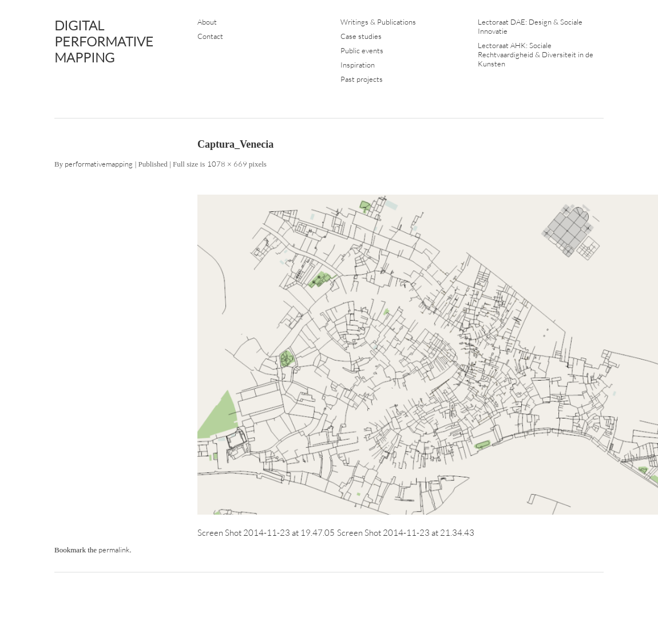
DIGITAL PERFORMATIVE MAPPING (104, 41)
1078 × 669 (227, 164)
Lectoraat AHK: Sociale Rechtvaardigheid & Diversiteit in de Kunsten (536, 54)
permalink (114, 550)
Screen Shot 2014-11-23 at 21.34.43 (406, 533)
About (207, 22)
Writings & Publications (378, 22)
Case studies (361, 36)
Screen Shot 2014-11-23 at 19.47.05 (266, 533)
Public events (362, 50)
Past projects (362, 79)
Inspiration (358, 65)
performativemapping (99, 164)
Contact (210, 36)
